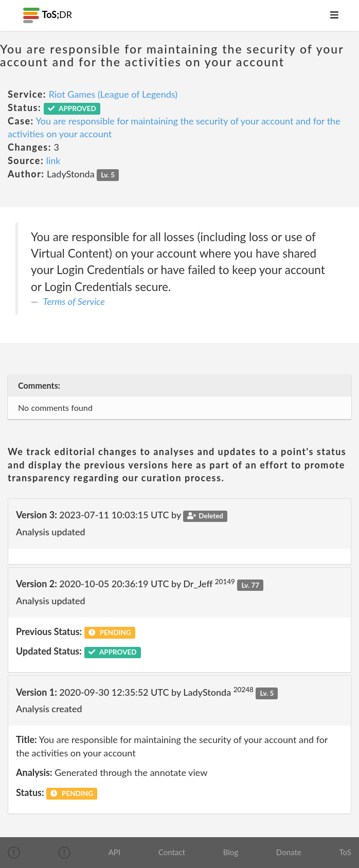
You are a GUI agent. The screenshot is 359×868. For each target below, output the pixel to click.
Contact (172, 852)
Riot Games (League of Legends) (113, 94)
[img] (14, 853)
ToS (345, 852)
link (53, 160)
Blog (231, 852)
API (114, 852)
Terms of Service (74, 301)
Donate (289, 852)
